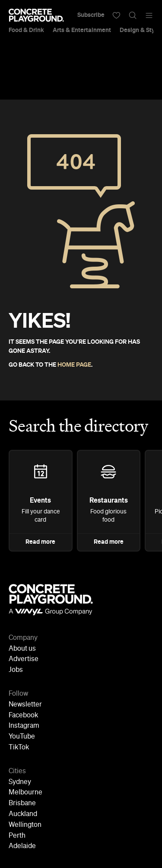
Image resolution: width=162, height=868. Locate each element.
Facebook (23, 716)
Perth (17, 836)
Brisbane (22, 803)
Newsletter (25, 705)
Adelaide (22, 846)
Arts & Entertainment (82, 30)
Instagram (24, 726)
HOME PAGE (74, 365)
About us (22, 649)
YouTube (22, 737)
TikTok (19, 748)
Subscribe (91, 15)
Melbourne (25, 793)
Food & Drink (26, 30)
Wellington (25, 825)
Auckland (23, 814)
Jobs (16, 670)
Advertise (24, 659)
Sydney (20, 782)
